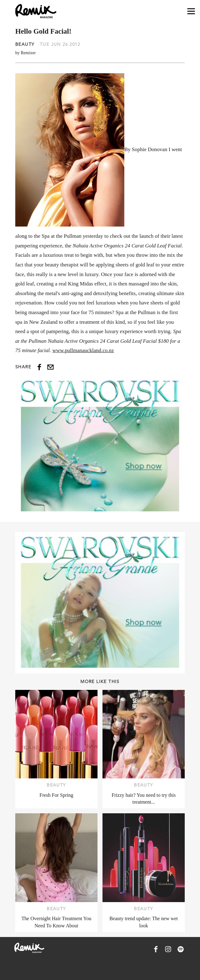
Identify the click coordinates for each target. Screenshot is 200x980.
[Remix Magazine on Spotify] (181, 949)
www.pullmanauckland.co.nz (83, 350)
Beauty (25, 44)
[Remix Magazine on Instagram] (168, 949)
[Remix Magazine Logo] (36, 11)
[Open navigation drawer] (191, 11)
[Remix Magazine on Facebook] (156, 949)
